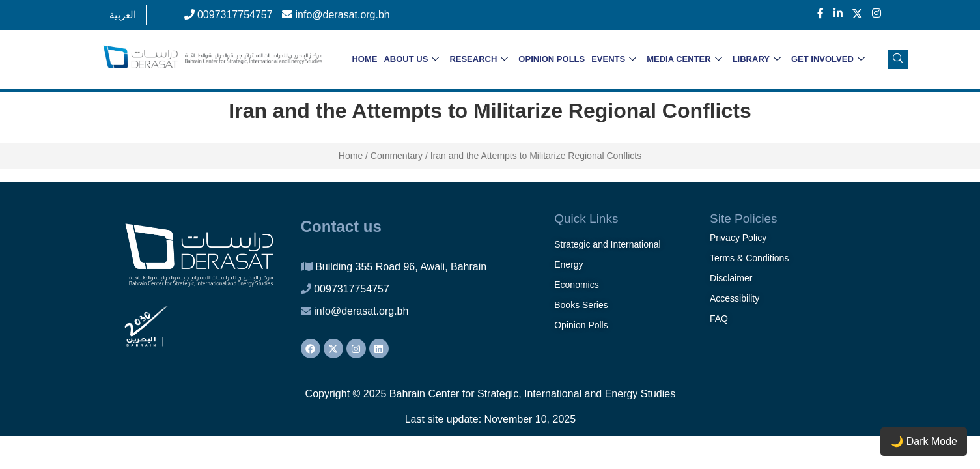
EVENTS (614, 60)
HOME (364, 59)
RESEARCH (479, 60)
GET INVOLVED (828, 60)
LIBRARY (757, 60)
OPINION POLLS (552, 59)
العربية (123, 15)
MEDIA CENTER (684, 60)
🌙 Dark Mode (924, 441)
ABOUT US (411, 60)
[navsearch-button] (898, 59)
